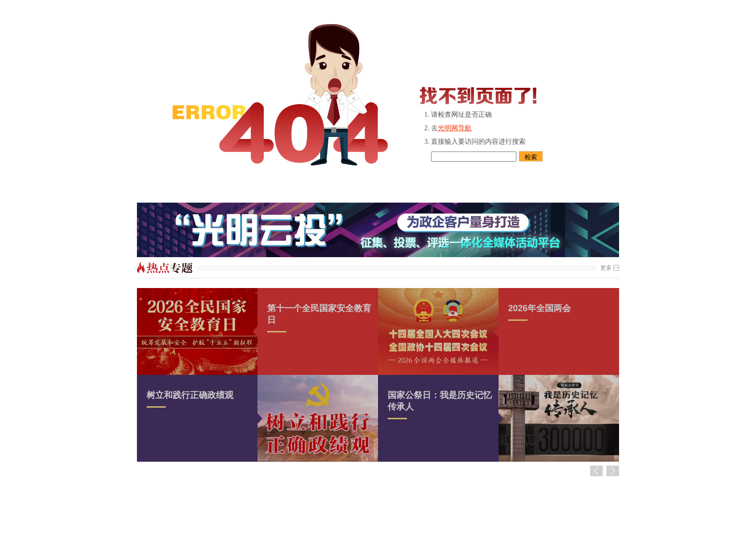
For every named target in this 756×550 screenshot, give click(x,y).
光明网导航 (455, 128)
